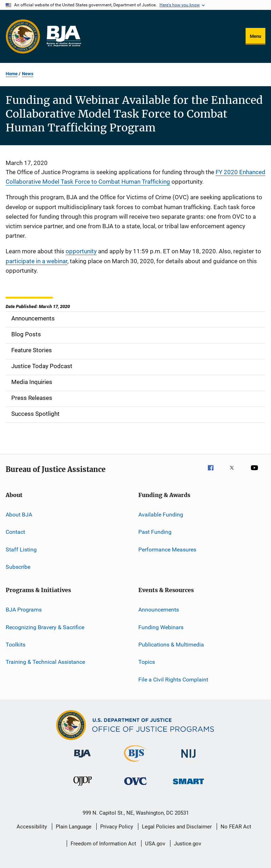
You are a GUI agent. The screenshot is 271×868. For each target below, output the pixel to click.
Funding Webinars (161, 627)
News (28, 74)
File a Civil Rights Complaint (173, 680)
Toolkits (16, 645)
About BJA (19, 515)
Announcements (159, 610)
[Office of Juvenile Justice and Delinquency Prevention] (83, 787)
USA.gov (155, 844)
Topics (147, 662)
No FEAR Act (236, 827)
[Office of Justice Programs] (23, 36)
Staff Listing (21, 549)
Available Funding (161, 515)
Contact (15, 532)
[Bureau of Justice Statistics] (135, 763)
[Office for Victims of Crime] (135, 786)
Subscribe (18, 567)
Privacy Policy (117, 827)
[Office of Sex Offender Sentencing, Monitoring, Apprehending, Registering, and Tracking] (188, 786)
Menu (255, 36)
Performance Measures (167, 549)
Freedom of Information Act (103, 844)
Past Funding (155, 532)
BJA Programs (24, 610)
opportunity (81, 251)
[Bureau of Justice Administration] (82, 759)
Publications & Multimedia (171, 645)
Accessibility (32, 827)
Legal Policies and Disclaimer (177, 827)
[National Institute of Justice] (188, 759)
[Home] (64, 36)
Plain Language (74, 827)
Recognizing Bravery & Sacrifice (45, 627)
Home (12, 74)
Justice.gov (188, 844)
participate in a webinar (37, 261)
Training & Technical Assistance (45, 662)
